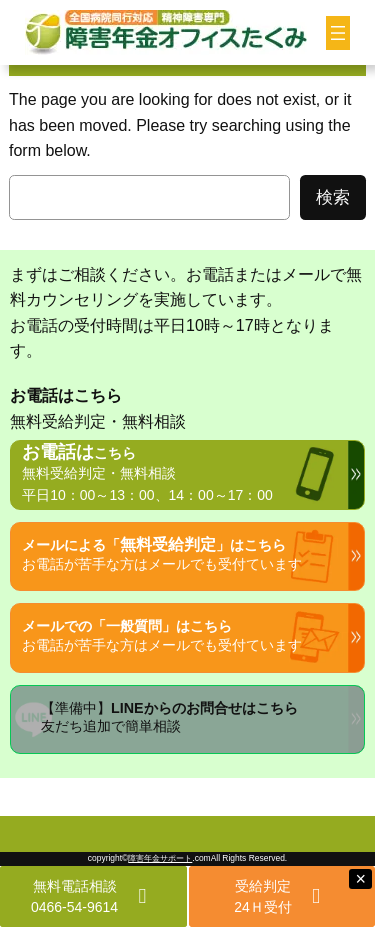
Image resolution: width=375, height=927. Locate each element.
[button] (93, 896)
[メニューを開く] (338, 33)
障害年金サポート (160, 858)
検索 (333, 197)
